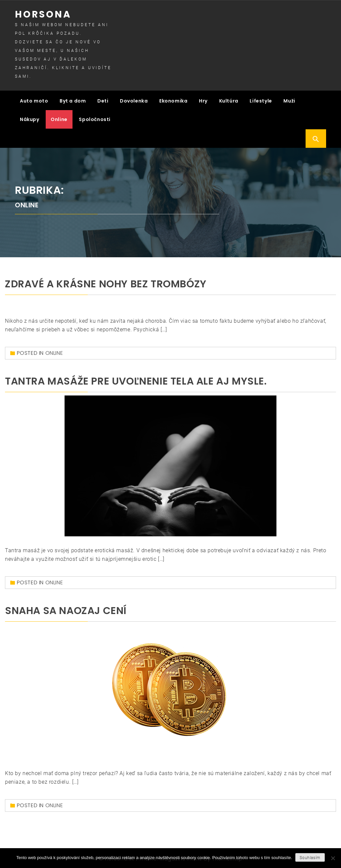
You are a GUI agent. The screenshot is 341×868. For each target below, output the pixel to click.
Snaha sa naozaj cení (66, 609)
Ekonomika (173, 100)
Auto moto (34, 100)
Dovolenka (134, 100)
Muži (289, 100)
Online (59, 118)
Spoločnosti (95, 118)
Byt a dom (73, 100)
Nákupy (30, 118)
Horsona (43, 14)
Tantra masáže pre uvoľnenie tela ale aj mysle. (136, 379)
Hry (203, 100)
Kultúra (229, 100)
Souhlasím (310, 858)
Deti (103, 100)
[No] (333, 858)
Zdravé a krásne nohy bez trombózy (106, 282)
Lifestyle (261, 100)
